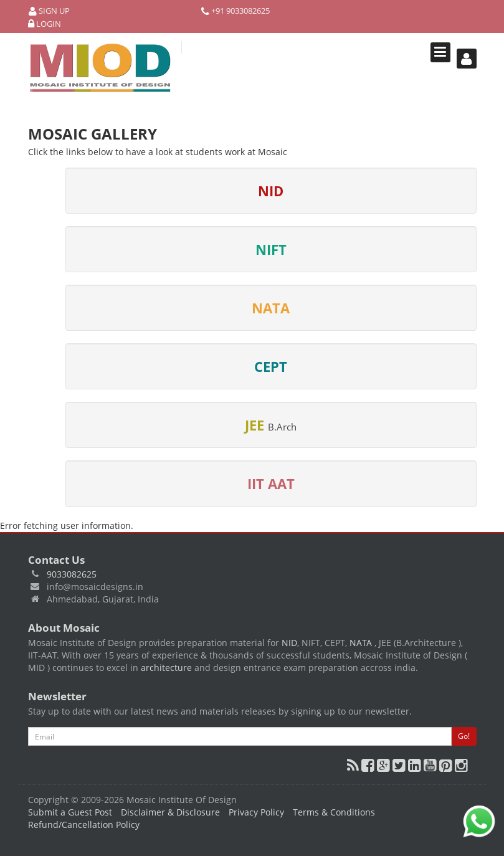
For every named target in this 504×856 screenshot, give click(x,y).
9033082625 (72, 574)
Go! (464, 736)
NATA (362, 643)
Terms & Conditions (334, 812)
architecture (166, 668)
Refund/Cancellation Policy (84, 825)
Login (45, 24)
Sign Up (49, 11)
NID (289, 643)
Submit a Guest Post (70, 812)
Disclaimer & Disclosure (170, 812)
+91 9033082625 (235, 11)
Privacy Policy (256, 812)
